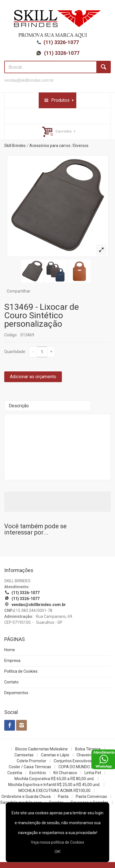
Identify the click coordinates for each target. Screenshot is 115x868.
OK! (57, 852)
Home (10, 650)
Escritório (38, 773)
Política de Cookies (21, 671)
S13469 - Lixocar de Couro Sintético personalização (42, 315)
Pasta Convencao (91, 796)
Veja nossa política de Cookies (57, 842)
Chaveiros (85, 755)
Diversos (81, 146)
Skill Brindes (15, 146)
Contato (11, 682)
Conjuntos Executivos (73, 761)
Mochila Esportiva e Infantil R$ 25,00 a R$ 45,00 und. (54, 785)
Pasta (63, 796)
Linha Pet (93, 773)
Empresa (12, 661)
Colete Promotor (32, 761)
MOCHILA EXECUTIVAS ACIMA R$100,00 (54, 791)
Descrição (19, 406)
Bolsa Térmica (88, 749)
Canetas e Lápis (55, 755)
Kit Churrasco (65, 773)
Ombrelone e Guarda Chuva (26, 796)
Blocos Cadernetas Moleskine (42, 749)
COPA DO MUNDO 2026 (79, 767)
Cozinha (15, 773)
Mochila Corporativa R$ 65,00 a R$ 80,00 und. (54, 779)
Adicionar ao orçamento (33, 377)
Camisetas (24, 755)
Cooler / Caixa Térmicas (30, 767)
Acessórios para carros (50, 146)
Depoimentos (16, 693)
